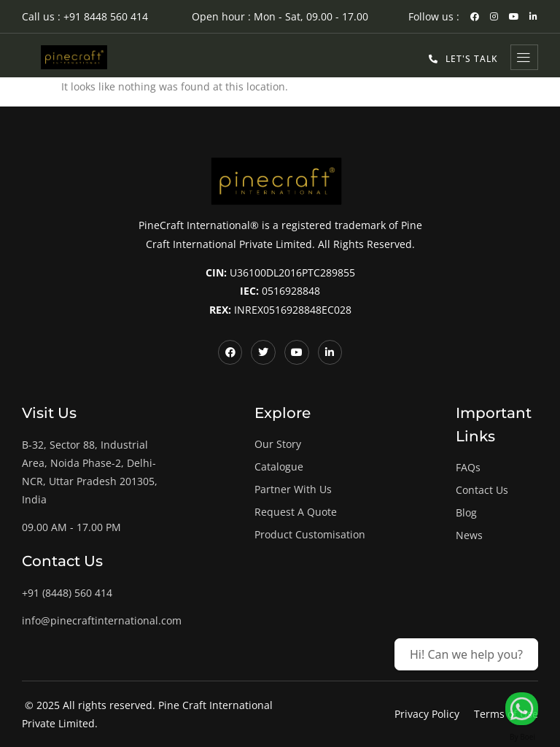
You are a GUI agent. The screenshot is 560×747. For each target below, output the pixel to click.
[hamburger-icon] (524, 57)
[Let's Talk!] (522, 709)
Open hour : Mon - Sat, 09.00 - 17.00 (280, 16)
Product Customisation (310, 534)
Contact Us (482, 490)
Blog (466, 512)
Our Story (278, 444)
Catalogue (279, 467)
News (469, 535)
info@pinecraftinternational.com (102, 620)
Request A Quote (296, 512)
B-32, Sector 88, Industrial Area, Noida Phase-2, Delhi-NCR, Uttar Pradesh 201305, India (90, 472)
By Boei (522, 737)
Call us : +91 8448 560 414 (85, 16)
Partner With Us (293, 489)
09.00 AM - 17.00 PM (71, 527)
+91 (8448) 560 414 (67, 593)
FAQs (468, 467)
